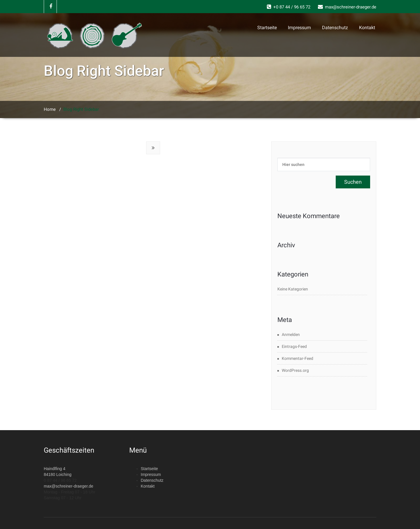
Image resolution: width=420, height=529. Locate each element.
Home (50, 109)
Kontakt (367, 28)
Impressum (299, 28)
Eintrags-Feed (294, 346)
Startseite (267, 28)
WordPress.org (295, 370)
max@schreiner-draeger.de (69, 486)
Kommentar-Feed (297, 358)
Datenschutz (335, 28)
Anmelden (291, 334)
